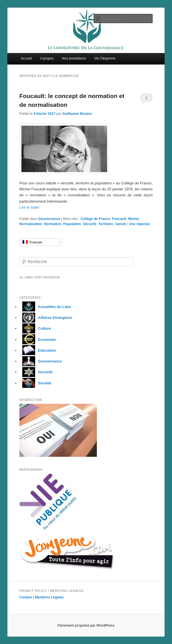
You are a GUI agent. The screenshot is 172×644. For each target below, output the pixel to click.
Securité (36, 372)
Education (38, 350)
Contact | (27, 597)
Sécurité (90, 224)
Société (35, 383)
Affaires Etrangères (46, 318)
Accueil (26, 58)
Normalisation (31, 224)
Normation (53, 224)
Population (72, 224)
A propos (47, 58)
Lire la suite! (29, 207)
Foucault (119, 219)
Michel (133, 219)
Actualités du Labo (45, 307)
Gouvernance (49, 219)
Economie (38, 340)
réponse (139, 224)
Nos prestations (74, 58)
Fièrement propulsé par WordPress (86, 625)
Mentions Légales (50, 597)
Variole (120, 224)
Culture (35, 328)
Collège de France (95, 219)
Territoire (106, 224)
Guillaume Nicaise (77, 114)
